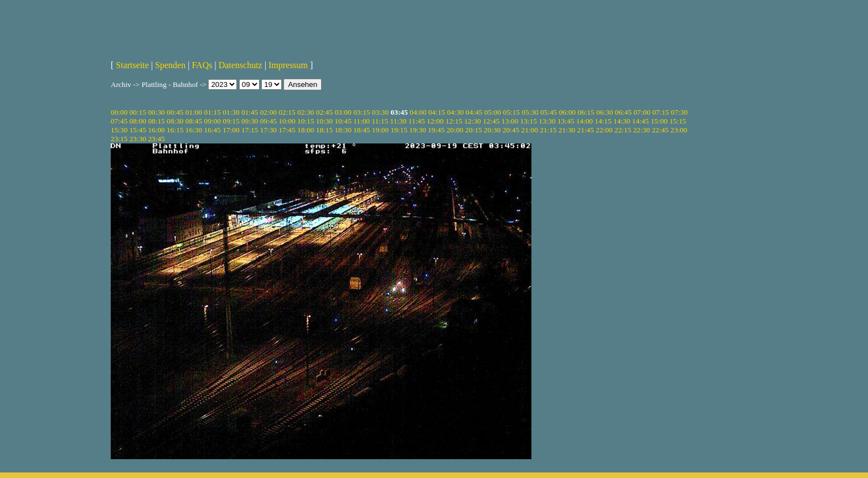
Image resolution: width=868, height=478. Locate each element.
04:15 (437, 112)
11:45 (417, 121)
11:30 (399, 121)
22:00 (604, 130)
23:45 (156, 139)
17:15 (250, 130)
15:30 (119, 130)
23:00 (679, 130)
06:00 (567, 112)
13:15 (529, 121)
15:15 (678, 121)
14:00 (585, 121)
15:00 (659, 121)
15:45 (138, 130)
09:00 (213, 121)
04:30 (455, 112)
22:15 (623, 130)
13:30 (547, 121)
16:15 (175, 130)
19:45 (436, 130)
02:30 (306, 112)
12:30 (472, 121)
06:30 (604, 112)
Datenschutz (241, 65)
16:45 (213, 130)
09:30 (250, 121)
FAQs (202, 65)
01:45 (250, 112)
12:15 (454, 121)
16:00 (156, 130)
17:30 (268, 130)
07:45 (119, 121)
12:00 (435, 121)
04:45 (474, 112)
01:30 (231, 112)
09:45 (268, 121)
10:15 (306, 121)
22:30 (642, 130)
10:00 (287, 121)
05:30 (530, 112)
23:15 (119, 139)
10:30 (324, 121)
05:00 (493, 112)
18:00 (306, 130)
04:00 (418, 112)
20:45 (511, 130)
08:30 (175, 121)
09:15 (231, 121)
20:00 (455, 130)
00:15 (138, 112)
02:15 (287, 112)
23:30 (138, 139)
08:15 (156, 121)
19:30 (417, 130)
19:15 (399, 130)
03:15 (361, 112)
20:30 (492, 130)
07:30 (679, 112)
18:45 (361, 130)
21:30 (567, 130)
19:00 (380, 130)
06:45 (623, 112)
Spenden (170, 65)
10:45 (343, 121)
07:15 (660, 112)
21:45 (586, 130)
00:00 (119, 112)
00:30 (156, 112)
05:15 (512, 112)
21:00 (529, 130)
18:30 (343, 130)
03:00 (343, 112)
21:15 (548, 130)
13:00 (510, 121)
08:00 (138, 121)
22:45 (660, 130)
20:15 (473, 130)
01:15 (213, 112)
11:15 (380, 121)
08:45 (194, 121)
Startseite (132, 65)
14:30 (622, 121)
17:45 (287, 130)
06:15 (586, 112)
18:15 (324, 130)
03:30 (380, 112)
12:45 (491, 121)
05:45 (549, 112)
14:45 (640, 121)
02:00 (268, 112)
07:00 (642, 112)
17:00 (231, 130)
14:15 (603, 121)
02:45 (324, 112)
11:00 (361, 121)
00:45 (175, 112)
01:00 (194, 112)
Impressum (288, 65)
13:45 (566, 121)
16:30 (194, 130)
